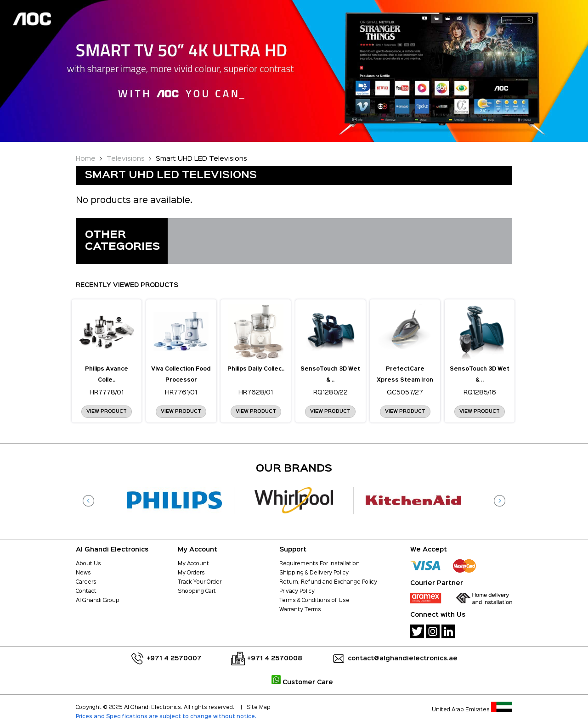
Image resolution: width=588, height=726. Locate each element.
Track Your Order (200, 582)
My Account (193, 564)
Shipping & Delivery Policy (314, 573)
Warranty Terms (300, 610)
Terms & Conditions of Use (314, 601)
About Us (88, 564)
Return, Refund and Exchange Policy (328, 582)
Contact (86, 591)
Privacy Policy (297, 591)
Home (86, 159)
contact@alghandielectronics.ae (403, 658)
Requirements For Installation (319, 564)
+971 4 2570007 (174, 658)
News (83, 573)
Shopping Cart (197, 591)
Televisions (126, 159)
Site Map (259, 708)
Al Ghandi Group (98, 601)
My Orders (191, 573)
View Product (107, 412)
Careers (86, 582)
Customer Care (302, 682)
